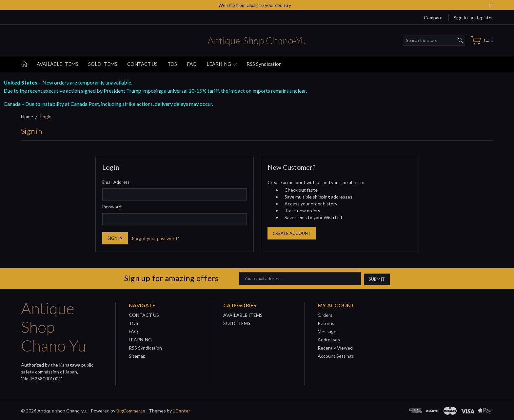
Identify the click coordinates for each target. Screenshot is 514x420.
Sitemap (137, 355)
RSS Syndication (264, 64)
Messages (328, 331)
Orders (325, 314)
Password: (112, 207)
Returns (326, 323)
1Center (181, 410)
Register (484, 18)
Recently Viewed (335, 347)
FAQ (192, 64)
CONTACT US (142, 64)
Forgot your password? (156, 238)
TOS (172, 64)
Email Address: (116, 182)
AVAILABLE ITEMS (58, 64)
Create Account (292, 233)
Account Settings (336, 355)
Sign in (461, 18)
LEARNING (222, 64)
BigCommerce (131, 410)
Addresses (329, 339)
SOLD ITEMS (103, 64)
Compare (433, 18)
